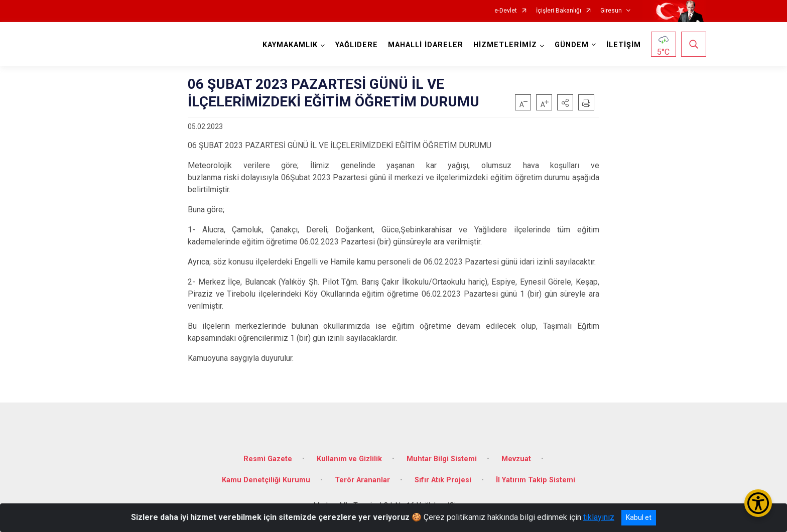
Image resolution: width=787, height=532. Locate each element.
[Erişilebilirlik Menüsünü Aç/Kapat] (758, 503)
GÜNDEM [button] (572, 45)
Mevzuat (516, 459)
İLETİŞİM (624, 45)
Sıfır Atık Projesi (443, 480)
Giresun (611, 11)
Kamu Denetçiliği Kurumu (266, 480)
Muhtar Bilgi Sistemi (442, 459)
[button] (565, 102)
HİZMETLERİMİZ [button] (505, 45)
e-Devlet (506, 11)
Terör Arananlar (362, 480)
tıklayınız (599, 517)
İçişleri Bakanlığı (559, 11)
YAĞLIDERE (357, 45)
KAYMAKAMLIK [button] (290, 45)
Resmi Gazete (268, 459)
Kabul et (639, 517)
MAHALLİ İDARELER (426, 45)
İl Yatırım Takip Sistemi (536, 480)
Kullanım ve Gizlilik (349, 459)
